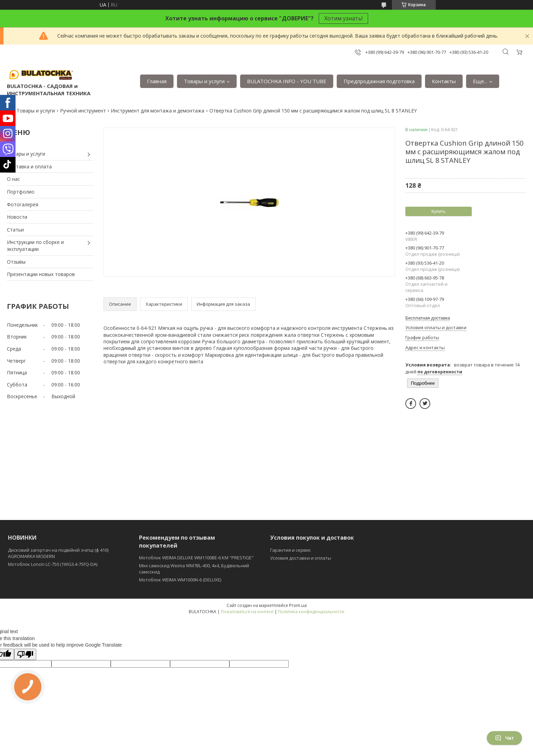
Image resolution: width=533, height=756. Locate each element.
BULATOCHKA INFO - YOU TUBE (287, 81)
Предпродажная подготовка (379, 81)
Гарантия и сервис (290, 550)
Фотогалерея (23, 204)
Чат (504, 738)
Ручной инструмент (83, 111)
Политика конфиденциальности (311, 612)
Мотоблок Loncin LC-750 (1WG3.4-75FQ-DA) (53, 564)
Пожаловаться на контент (247, 612)
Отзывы (16, 262)
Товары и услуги (204, 81)
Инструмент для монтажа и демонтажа (157, 111)
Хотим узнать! (343, 18)
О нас (13, 179)
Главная (157, 81)
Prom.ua (298, 605)
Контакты (444, 81)
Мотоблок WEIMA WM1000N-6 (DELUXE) (180, 580)
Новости (17, 217)
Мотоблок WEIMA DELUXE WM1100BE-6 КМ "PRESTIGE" (196, 558)
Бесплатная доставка (428, 318)
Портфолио (21, 192)
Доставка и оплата (29, 166)
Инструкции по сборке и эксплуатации (35, 246)
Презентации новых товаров (41, 274)
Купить (438, 211)
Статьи (15, 230)
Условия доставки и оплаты (301, 558)
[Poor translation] (25, 654)
